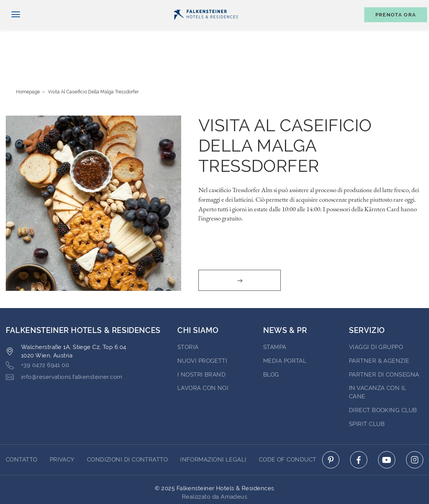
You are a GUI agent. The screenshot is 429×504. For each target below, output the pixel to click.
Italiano (21, 7)
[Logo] (206, 27)
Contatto (412, 6)
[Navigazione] (13, 27)
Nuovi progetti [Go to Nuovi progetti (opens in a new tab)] (202, 331)
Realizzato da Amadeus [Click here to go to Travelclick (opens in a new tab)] (215, 467)
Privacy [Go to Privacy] (62, 430)
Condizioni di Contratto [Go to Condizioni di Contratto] (127, 430)
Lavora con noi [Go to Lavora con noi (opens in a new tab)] (203, 359)
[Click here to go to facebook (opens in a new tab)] (359, 430)
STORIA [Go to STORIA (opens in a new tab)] (188, 318)
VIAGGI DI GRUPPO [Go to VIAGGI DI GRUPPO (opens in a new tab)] (376, 318)
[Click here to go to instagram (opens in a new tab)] (415, 430)
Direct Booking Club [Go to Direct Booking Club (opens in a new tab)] (383, 381)
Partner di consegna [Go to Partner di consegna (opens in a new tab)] (384, 345)
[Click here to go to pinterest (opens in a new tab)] (331, 430)
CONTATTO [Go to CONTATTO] (22, 430)
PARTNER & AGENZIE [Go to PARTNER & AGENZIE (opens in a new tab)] (379, 331)
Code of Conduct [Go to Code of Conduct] (288, 430)
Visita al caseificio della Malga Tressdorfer (93, 62)
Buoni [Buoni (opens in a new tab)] (342, 6)
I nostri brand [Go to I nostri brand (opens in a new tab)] (201, 345)
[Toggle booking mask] (392, 27)
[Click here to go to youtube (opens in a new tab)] (387, 430)
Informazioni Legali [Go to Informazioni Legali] (213, 430)
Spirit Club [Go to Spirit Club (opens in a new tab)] (367, 395)
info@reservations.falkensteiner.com (64, 348)
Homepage (28, 62)
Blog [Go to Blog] (271, 345)
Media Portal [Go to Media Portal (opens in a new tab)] (285, 331)
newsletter (301, 6)
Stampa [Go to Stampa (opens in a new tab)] (275, 318)
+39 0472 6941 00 (37, 336)
